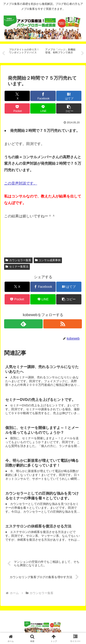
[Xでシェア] (17, 96)
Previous (3, 53)
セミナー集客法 (17, 267)
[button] (69, 108)
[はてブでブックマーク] (69, 96)
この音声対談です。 (21, 183)
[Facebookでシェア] (43, 96)
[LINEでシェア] (43, 108)
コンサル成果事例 (48, 260)
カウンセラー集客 (18, 260)
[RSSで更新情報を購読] (63, 324)
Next (83, 53)
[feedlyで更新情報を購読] (23, 324)
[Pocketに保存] (17, 108)
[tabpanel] (25, 53)
